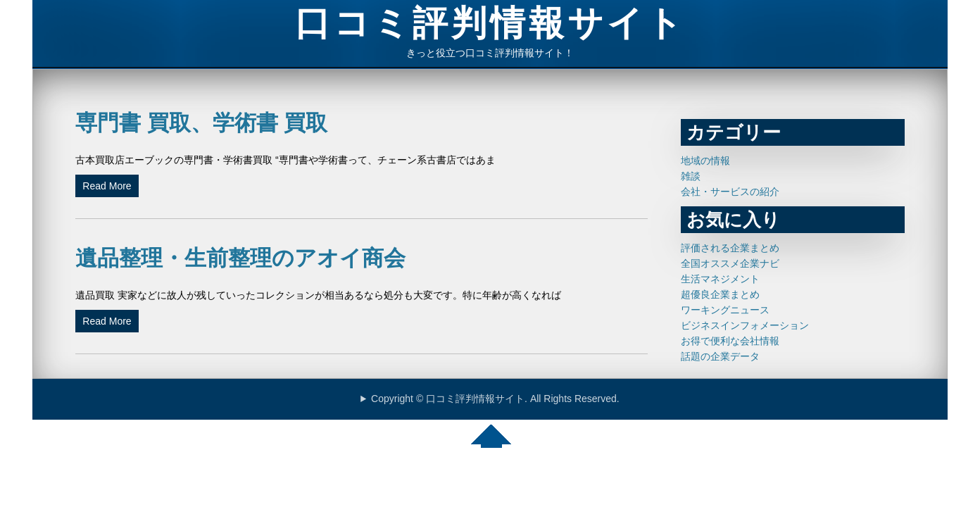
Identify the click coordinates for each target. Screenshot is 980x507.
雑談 (691, 176)
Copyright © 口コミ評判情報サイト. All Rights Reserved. (495, 399)
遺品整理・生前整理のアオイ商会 (240, 258)
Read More (107, 186)
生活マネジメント (720, 279)
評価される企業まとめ (730, 248)
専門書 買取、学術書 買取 (201, 123)
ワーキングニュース (725, 310)
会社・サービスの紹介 (730, 192)
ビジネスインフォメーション (745, 325)
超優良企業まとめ (720, 294)
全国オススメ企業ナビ (730, 263)
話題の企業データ (720, 356)
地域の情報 (705, 161)
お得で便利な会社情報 (730, 341)
